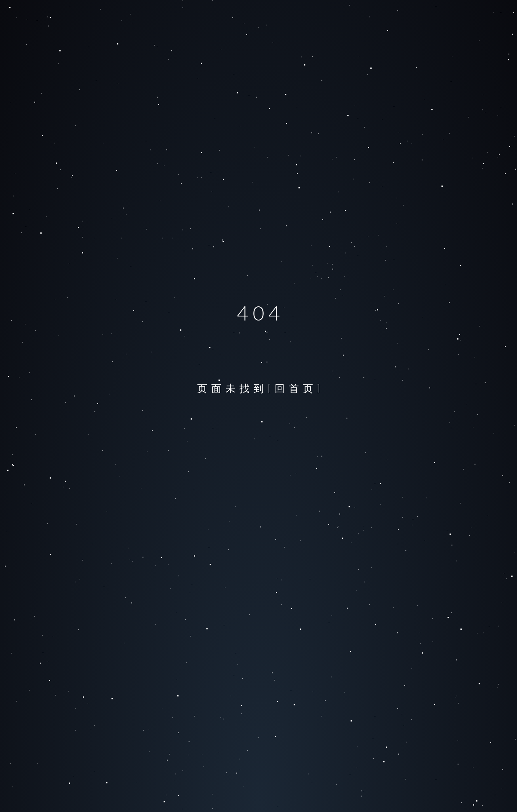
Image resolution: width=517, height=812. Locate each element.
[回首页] (296, 388)
